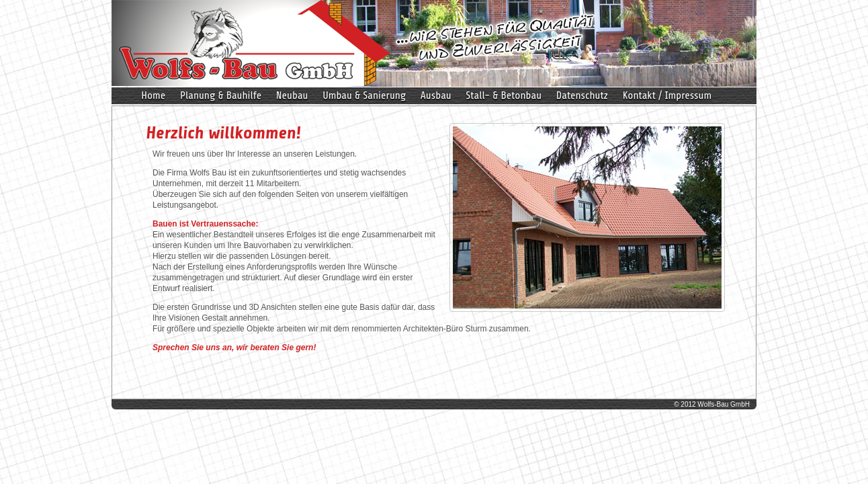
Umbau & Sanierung (364, 95)
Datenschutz (582, 95)
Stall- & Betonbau (504, 95)
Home (153, 95)
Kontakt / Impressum (667, 95)
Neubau (292, 95)
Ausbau (436, 95)
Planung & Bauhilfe (221, 95)
